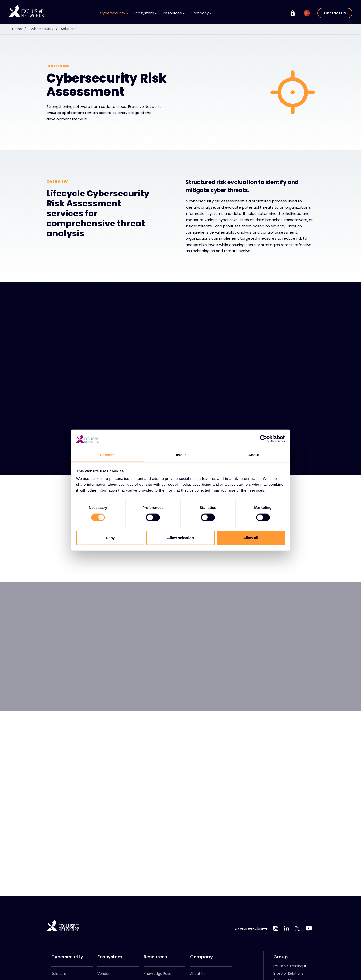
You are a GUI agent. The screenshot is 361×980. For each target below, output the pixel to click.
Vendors (104, 974)
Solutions (69, 29)
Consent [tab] (107, 455)
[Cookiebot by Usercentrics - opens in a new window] (263, 439)
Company (201, 13)
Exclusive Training (288, 966)
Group (280, 957)
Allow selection (180, 538)
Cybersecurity (114, 13)
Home (21, 29)
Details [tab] (181, 455)
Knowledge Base (158, 974)
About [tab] (254, 455)
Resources (174, 13)
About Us (198, 974)
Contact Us (335, 13)
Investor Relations (288, 973)
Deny (110, 538)
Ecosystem (145, 13)
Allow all (251, 538)
